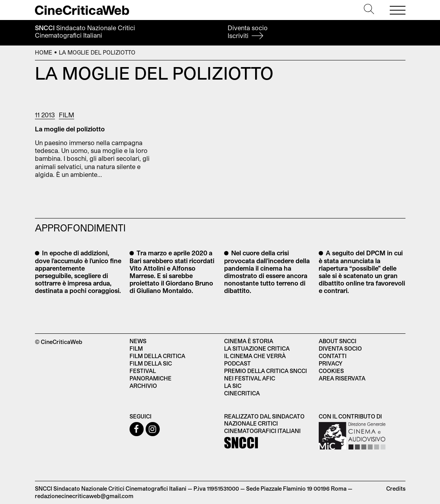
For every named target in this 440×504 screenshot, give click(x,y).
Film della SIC (151, 363)
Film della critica (157, 356)
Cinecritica (242, 393)
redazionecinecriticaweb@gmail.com (84, 496)
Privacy (330, 363)
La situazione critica (257, 348)
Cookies (331, 371)
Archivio (143, 386)
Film (67, 115)
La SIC (233, 386)
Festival (143, 371)
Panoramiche (151, 378)
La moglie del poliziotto (70, 129)
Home (44, 52)
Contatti (333, 356)
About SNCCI (338, 341)
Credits (396, 489)
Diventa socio (248, 32)
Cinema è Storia (249, 341)
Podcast (237, 363)
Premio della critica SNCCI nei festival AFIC (266, 375)
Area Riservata (342, 378)
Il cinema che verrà (255, 356)
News (138, 341)
